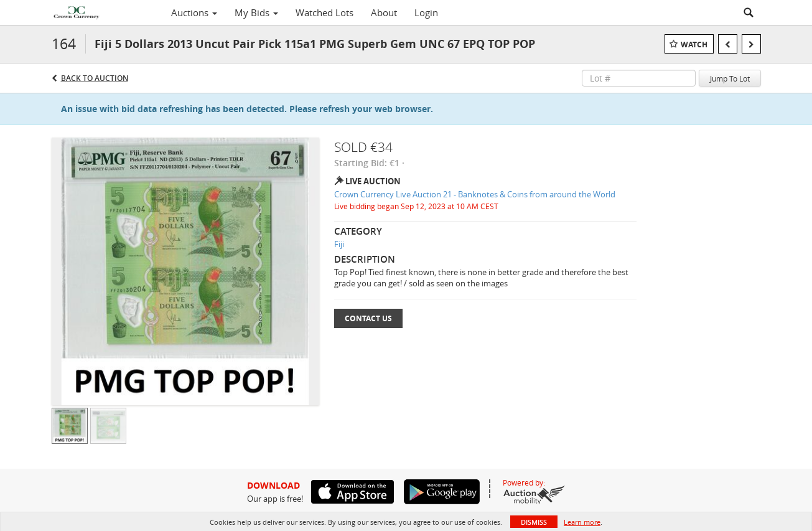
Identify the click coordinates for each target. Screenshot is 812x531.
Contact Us (368, 318)
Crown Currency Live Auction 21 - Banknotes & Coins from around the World (475, 194)
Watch (694, 45)
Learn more (582, 522)
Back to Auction (95, 78)
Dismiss (534, 522)
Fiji (339, 244)
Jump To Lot (730, 78)
